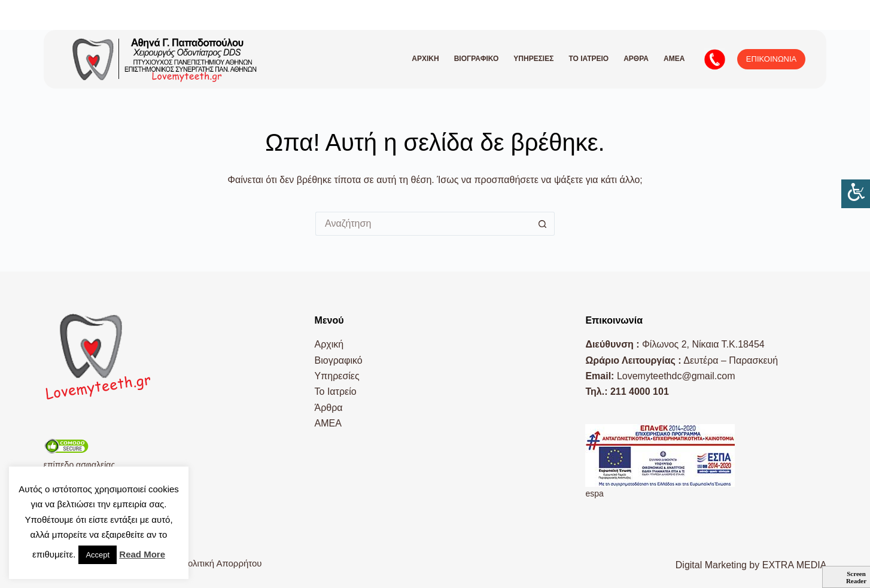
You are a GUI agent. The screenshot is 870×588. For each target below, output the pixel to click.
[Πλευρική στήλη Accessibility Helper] (856, 194)
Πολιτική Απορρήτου (221, 563)
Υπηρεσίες (533, 59)
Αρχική (425, 59)
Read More (142, 554)
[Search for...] (423, 224)
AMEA (674, 59)
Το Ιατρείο (588, 59)
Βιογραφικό (477, 59)
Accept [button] (98, 555)
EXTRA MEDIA (795, 565)
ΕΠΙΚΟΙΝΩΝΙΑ (771, 59)
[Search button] (543, 224)
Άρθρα (636, 59)
